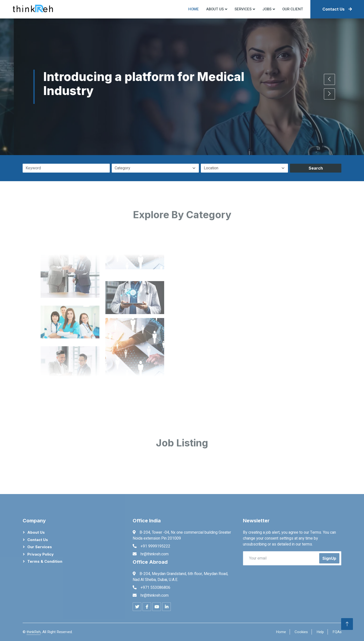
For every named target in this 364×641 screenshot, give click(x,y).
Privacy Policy (40, 554)
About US (215, 9)
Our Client (293, 9)
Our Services (40, 547)
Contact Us (337, 9)
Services (243, 9)
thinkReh (34, 632)
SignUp (329, 558)
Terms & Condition (45, 561)
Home (194, 9)
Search (316, 168)
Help (320, 632)
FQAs (337, 632)
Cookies (301, 632)
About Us (36, 532)
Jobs (267, 9)
